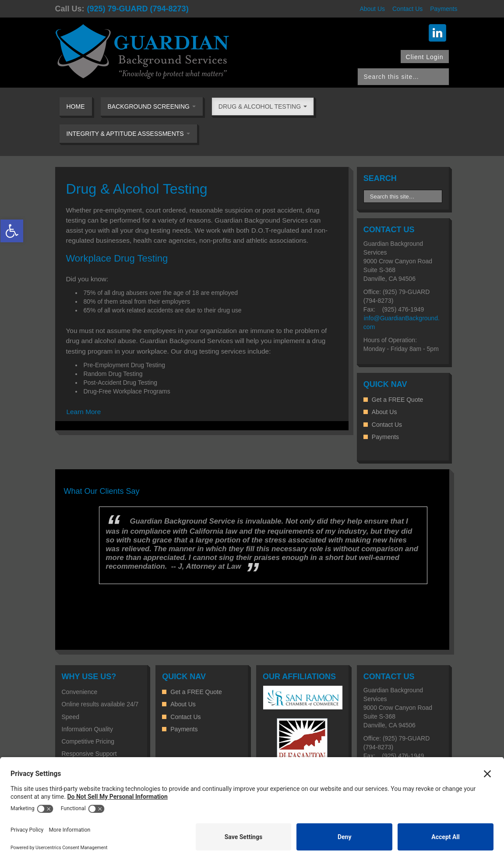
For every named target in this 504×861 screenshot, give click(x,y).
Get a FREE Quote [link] (398, 400)
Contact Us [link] (407, 9)
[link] (12, 231)
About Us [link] (372, 9)
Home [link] (76, 106)
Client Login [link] (425, 57)
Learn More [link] (84, 412)
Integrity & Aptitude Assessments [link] (128, 134)
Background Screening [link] (152, 106)
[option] (252, 545)
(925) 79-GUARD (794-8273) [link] (138, 9)
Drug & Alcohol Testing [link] (263, 106)
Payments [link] (444, 9)
